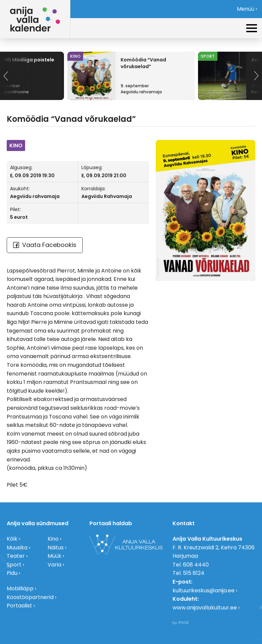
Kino (53, 539)
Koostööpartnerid (30, 597)
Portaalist (19, 606)
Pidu (12, 573)
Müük (54, 556)
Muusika (17, 548)
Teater (16, 556)
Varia (54, 565)
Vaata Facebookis (45, 245)
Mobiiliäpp (20, 588)
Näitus (56, 548)
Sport (14, 565)
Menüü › (247, 9)
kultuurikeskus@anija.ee (204, 590)
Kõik (12, 539)
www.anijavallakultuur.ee (205, 608)
